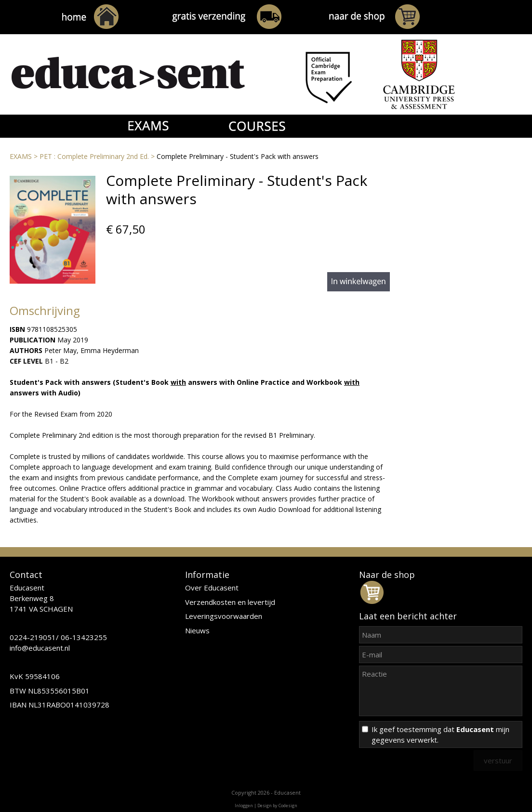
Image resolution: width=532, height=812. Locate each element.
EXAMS (21, 156)
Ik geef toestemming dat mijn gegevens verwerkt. (440, 734)
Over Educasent (212, 588)
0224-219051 (33, 637)
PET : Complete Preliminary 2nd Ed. (94, 156)
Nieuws (197, 630)
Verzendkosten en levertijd (230, 602)
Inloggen (244, 805)
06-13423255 (84, 637)
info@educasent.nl (40, 648)
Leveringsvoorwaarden (224, 616)
